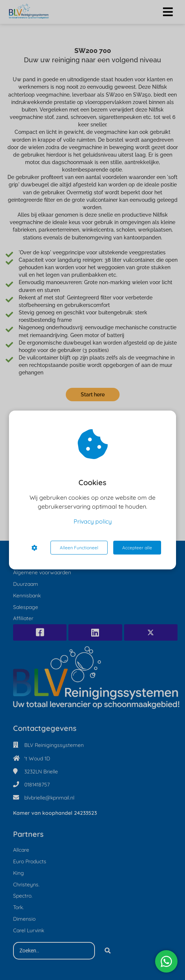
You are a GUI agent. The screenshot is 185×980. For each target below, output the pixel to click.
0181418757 (37, 785)
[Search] (108, 951)
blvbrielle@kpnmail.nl (49, 798)
